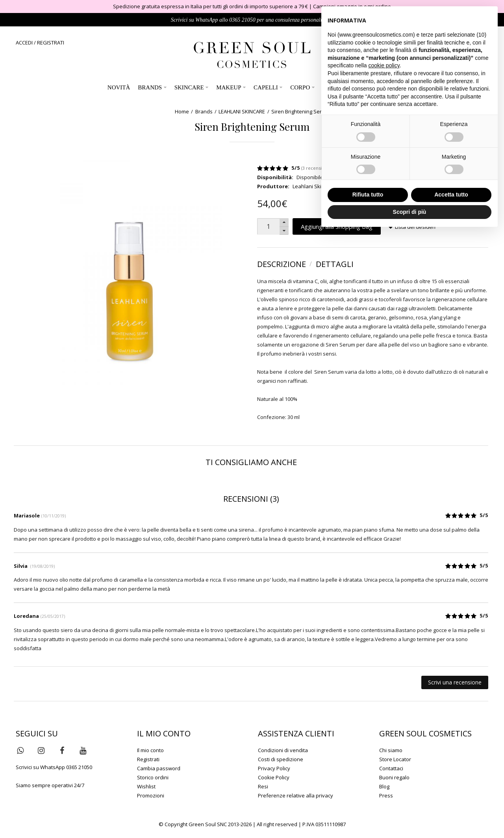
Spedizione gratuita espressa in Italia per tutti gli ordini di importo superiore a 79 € (210, 6)
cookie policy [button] (384, 65)
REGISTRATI (51, 43)
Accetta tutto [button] (451, 195)
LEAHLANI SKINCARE (242, 111)
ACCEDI (24, 43)
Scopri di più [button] (410, 212)
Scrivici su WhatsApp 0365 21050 (54, 767)
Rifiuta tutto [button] (368, 195)
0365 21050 (242, 20)
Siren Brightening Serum (300, 111)
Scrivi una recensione (455, 682)
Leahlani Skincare (314, 186)
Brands (204, 111)
